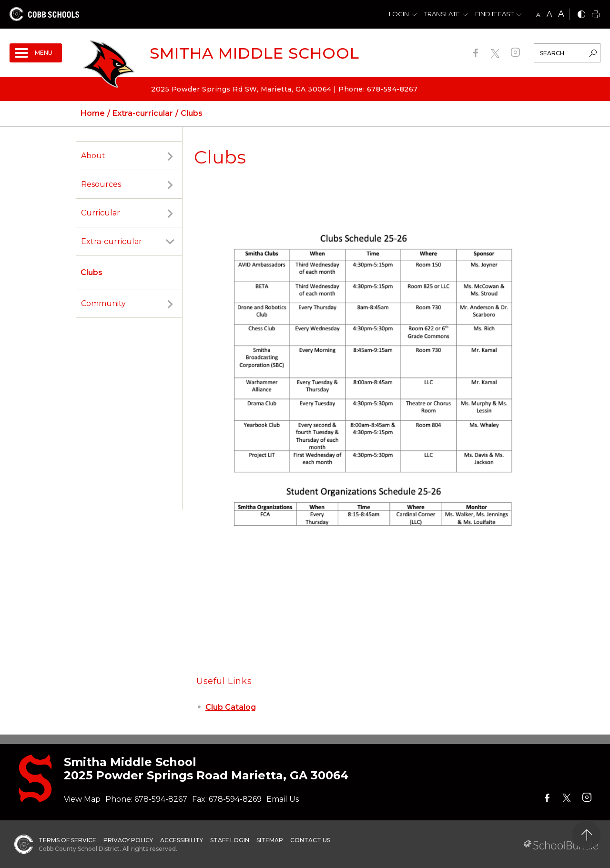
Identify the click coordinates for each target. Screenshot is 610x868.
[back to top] (586, 835)
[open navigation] (36, 53)
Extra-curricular (112, 241)
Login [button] (399, 14)
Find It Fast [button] (494, 14)
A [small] (538, 15)
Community (103, 303)
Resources (101, 184)
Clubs (91, 272)
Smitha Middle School (254, 53)
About (93, 156)
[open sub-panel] (170, 156)
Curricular (101, 213)
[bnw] (581, 15)
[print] (596, 15)
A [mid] (549, 14)
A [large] (561, 14)
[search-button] (593, 54)
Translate (442, 14)
